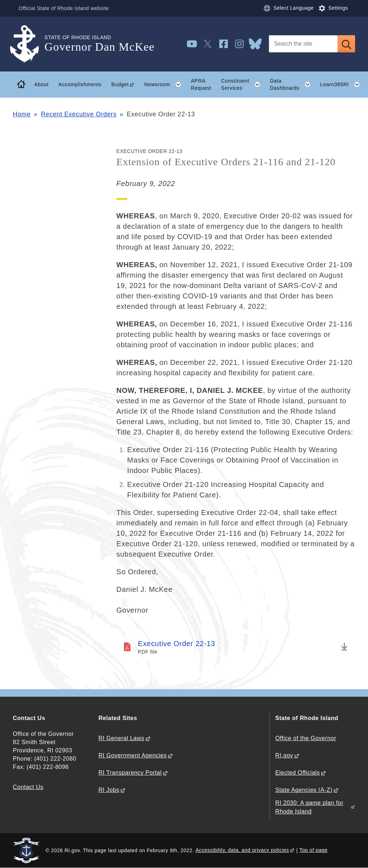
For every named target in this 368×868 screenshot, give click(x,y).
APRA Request (201, 85)
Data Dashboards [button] (293, 84)
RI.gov (284, 755)
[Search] (303, 44)
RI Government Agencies (133, 755)
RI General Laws (121, 738)
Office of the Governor (306, 738)
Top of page (314, 850)
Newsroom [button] (165, 84)
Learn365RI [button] (342, 84)
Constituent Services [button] (243, 84)
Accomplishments (80, 84)
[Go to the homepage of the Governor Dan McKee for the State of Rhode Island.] (29, 44)
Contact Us (28, 787)
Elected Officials (298, 773)
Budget (120, 84)
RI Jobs (109, 790)
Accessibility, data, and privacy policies (242, 850)
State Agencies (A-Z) (304, 790)
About (41, 84)
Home (22, 114)
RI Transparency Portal (130, 773)
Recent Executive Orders (79, 114)
